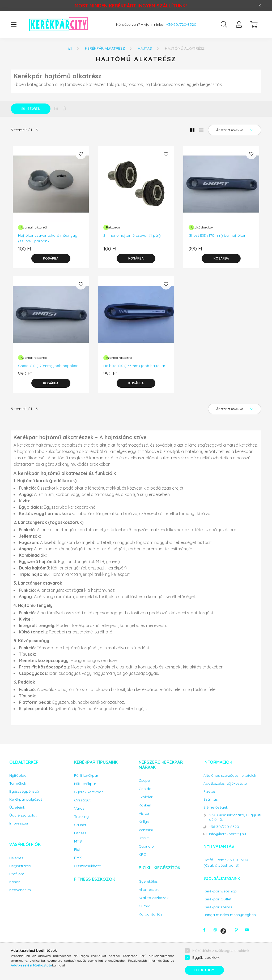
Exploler (146, 797)
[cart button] (254, 24)
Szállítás (211, 799)
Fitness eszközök (95, 879)
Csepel (145, 781)
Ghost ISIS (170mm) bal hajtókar (217, 235)
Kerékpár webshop (220, 891)
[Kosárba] (51, 258)
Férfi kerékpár (86, 776)
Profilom (17, 874)
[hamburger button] (14, 24)
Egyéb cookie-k (206, 957)
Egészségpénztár (24, 791)
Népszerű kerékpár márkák (161, 765)
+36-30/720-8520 (181, 25)
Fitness (80, 833)
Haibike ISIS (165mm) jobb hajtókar (134, 366)
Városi (80, 808)
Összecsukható (88, 866)
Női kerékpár (85, 784)
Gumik (144, 906)
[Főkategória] (70, 48)
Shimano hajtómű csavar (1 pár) (132, 235)
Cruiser (80, 825)
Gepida (145, 789)
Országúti (83, 800)
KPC (142, 855)
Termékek (18, 783)
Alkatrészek (149, 890)
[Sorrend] (235, 130)
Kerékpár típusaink (96, 762)
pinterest (236, 930)
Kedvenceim (20, 890)
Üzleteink (17, 807)
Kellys (144, 822)
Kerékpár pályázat (26, 799)
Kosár (14, 882)
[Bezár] (260, 6)
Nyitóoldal (18, 776)
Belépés (16, 858)
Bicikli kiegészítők (160, 868)
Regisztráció (20, 866)
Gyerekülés (148, 881)
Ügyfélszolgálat (23, 815)
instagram (215, 930)
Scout (144, 838)
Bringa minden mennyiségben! (230, 915)
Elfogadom (204, 970)
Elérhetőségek (216, 807)
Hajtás (145, 48)
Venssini (146, 830)
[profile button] (239, 24)
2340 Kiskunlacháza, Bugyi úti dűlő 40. (235, 817)
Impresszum (20, 823)
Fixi (77, 850)
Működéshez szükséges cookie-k (221, 951)
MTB (78, 841)
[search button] (224, 24)
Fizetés (210, 791)
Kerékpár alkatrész (105, 48)
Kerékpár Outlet (217, 899)
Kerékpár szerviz (218, 907)
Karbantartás (150, 914)
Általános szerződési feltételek (230, 776)
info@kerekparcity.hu (228, 834)
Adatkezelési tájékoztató (225, 783)
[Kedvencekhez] (81, 154)
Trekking (81, 817)
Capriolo (146, 846)
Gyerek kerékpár (88, 792)
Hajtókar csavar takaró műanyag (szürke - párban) (48, 238)
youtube (247, 930)
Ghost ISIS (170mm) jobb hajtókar (48, 366)
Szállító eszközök (154, 898)
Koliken (145, 805)
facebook (205, 930)
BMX (78, 858)
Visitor (144, 813)
